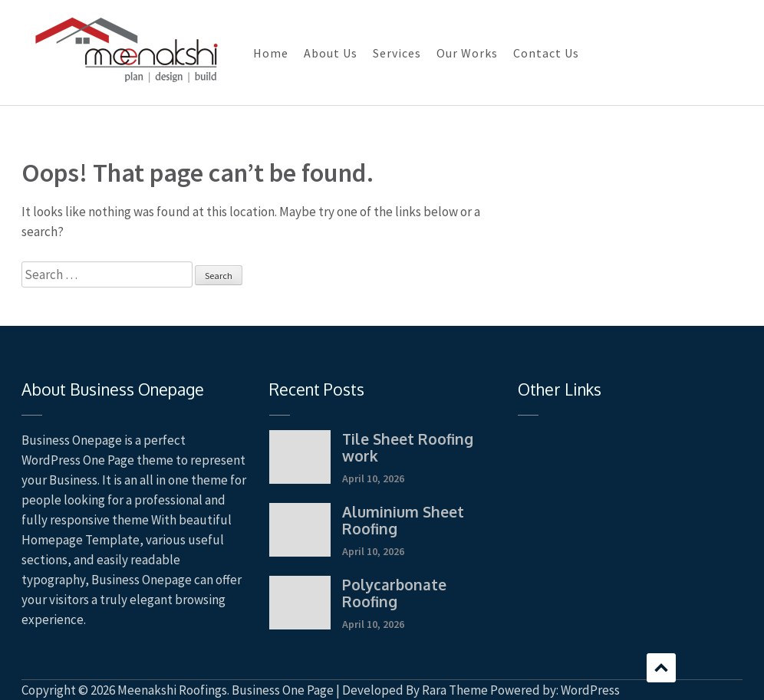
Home (271, 53)
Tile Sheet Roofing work (408, 447)
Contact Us (546, 53)
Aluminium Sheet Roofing (403, 520)
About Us (331, 53)
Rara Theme (455, 690)
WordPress (590, 690)
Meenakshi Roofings (172, 690)
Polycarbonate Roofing (394, 593)
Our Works (467, 53)
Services (397, 53)
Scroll (661, 668)
